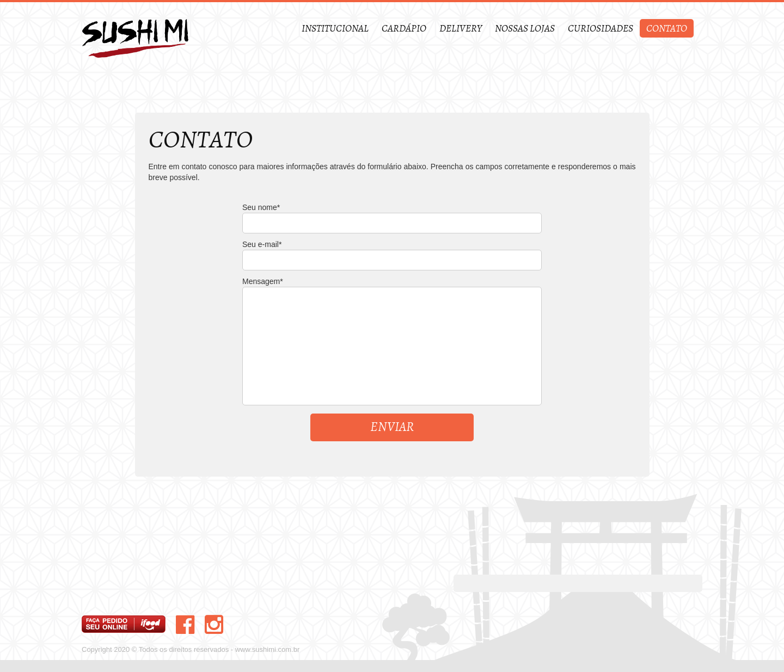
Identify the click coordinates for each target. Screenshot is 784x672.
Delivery (461, 29)
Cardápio (404, 29)
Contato (667, 29)
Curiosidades (601, 29)
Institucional (335, 29)
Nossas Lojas (525, 29)
